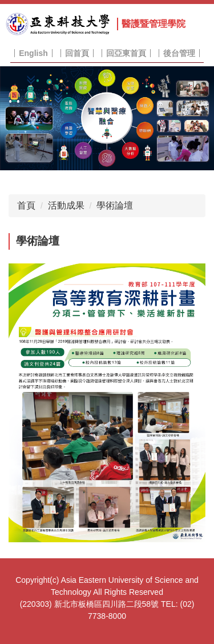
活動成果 (66, 205)
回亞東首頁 (126, 53)
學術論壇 (115, 205)
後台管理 (179, 53)
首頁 (26, 205)
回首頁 (77, 53)
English (33, 53)
